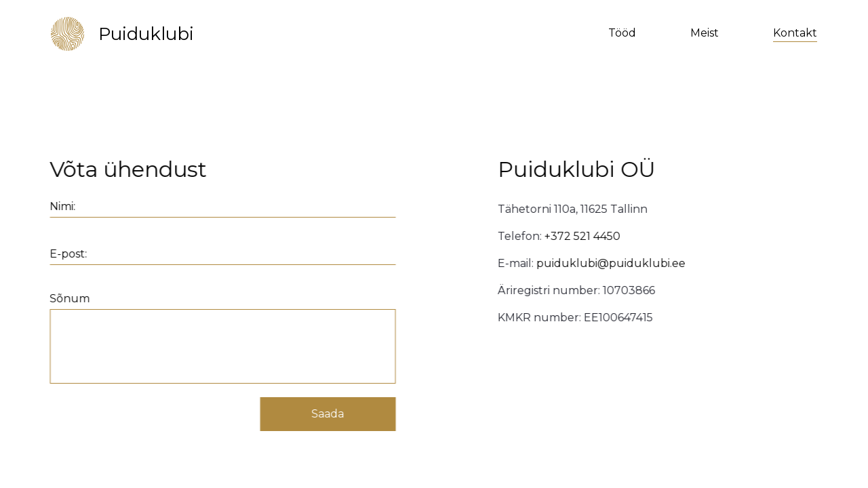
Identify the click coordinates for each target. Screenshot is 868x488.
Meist (705, 33)
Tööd (622, 33)
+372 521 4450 (585, 236)
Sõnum (67, 299)
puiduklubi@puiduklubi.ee (613, 263)
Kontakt (795, 33)
